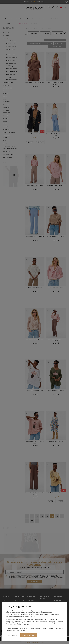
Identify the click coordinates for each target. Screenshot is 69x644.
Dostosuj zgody (12, 634)
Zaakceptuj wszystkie (28, 634)
